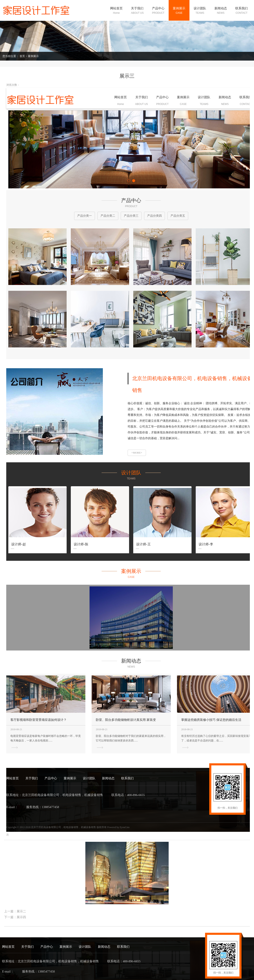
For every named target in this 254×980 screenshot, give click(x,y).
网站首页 (12, 778)
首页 (22, 56)
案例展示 (33, 56)
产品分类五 (178, 216)
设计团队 (89, 778)
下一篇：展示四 (15, 917)
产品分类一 (85, 216)
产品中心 (51, 778)
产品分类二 (108, 216)
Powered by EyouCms (118, 827)
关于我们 (32, 778)
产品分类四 (154, 216)
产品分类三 (131, 216)
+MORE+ (137, 453)
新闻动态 (108, 778)
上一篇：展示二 (15, 911)
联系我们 (127, 778)
